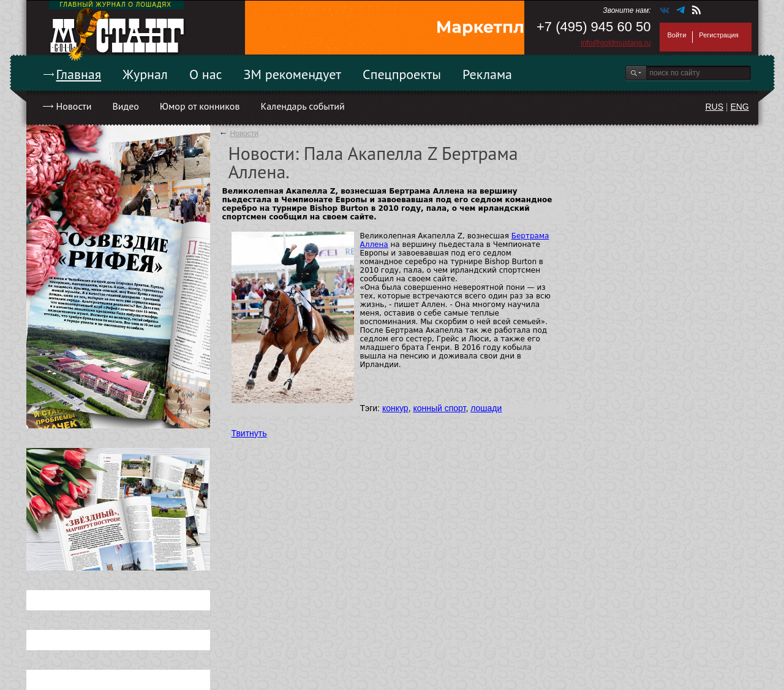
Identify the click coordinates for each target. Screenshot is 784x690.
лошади (486, 408)
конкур (395, 408)
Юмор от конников (200, 106)
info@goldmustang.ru (616, 43)
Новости (74, 106)
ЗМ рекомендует (293, 74)
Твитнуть (249, 433)
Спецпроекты (402, 74)
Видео (125, 106)
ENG (739, 107)
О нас (206, 74)
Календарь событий (302, 106)
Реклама (487, 74)
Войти (677, 35)
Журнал (145, 74)
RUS (714, 107)
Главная (79, 74)
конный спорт (439, 408)
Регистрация (718, 35)
